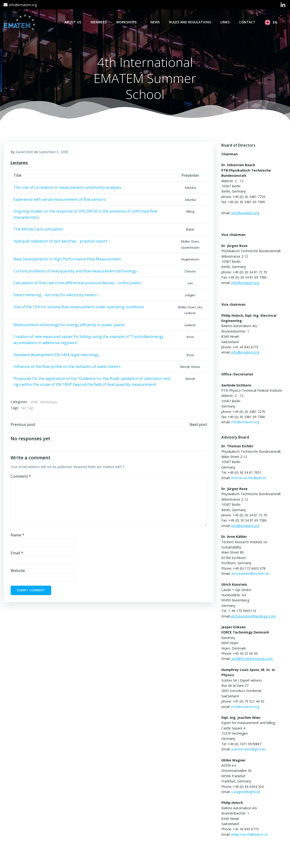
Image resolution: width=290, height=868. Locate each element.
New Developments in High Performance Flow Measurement (67, 259)
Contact (247, 22)
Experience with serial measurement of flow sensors (60, 200)
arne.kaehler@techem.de (250, 574)
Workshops (129, 22)
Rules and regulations (190, 22)
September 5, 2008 (53, 152)
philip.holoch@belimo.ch (249, 834)
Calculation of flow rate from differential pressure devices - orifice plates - (78, 283)
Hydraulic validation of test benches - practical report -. (62, 242)
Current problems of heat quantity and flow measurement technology (75, 272)
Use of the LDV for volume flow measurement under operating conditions (79, 307)
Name (17, 536)
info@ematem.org (245, 422)
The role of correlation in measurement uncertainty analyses (67, 188)
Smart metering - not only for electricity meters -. (57, 295)
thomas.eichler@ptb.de (248, 478)
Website (18, 571)
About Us (73, 22)
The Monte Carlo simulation (38, 230)
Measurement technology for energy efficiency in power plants (69, 325)
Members (99, 22)
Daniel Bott (24, 152)
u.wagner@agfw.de (246, 792)
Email (17, 554)
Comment (21, 477)
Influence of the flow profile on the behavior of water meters (67, 367)
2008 (34, 402)
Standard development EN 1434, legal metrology (56, 355)
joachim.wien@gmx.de (248, 749)
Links (225, 22)
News (155, 22)
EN (277, 22)
